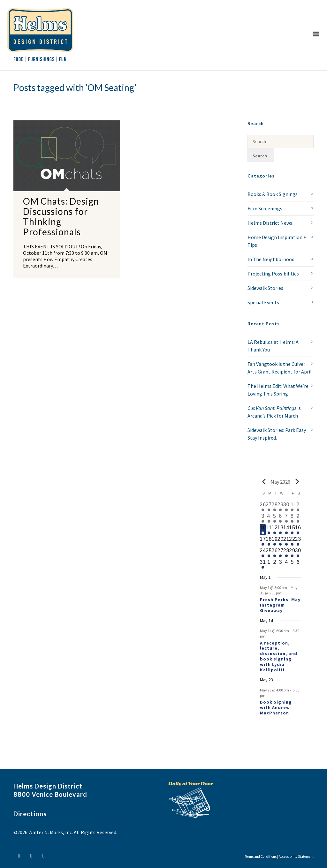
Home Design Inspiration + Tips (277, 241)
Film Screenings (265, 208)
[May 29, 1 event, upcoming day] (292, 553)
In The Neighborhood (271, 259)
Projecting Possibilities (273, 274)
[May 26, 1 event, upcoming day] (275, 553)
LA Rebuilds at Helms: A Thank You (273, 346)
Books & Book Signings (273, 194)
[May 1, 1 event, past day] (292, 507)
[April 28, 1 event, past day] (275, 507)
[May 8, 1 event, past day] (292, 518)
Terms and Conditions (261, 857)
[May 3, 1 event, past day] (263, 518)
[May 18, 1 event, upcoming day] (269, 541)
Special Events (263, 302)
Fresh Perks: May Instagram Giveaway (280, 605)
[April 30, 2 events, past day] (286, 507)
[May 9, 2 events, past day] (298, 518)
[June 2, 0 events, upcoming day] (275, 564)
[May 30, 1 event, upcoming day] (298, 553)
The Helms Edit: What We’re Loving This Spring (278, 390)
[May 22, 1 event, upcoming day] (292, 541)
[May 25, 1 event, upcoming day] (269, 553)
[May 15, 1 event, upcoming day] (292, 530)
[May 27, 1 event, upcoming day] (280, 553)
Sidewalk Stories (265, 288)
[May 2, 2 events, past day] (298, 507)
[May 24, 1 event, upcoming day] (263, 553)
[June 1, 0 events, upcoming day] (269, 564)
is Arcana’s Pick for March (274, 412)
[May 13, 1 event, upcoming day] (280, 530)
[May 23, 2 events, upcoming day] (298, 541)
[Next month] (297, 482)
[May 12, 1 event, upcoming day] (275, 530)
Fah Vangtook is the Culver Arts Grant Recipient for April (280, 368)
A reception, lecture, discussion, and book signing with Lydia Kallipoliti (279, 656)
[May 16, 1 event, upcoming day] (298, 530)
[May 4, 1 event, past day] (269, 518)
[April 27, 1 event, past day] (269, 507)
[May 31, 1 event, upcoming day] (263, 564)
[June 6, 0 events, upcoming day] (298, 564)
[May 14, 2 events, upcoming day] (286, 530)
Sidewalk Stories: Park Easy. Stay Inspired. (277, 434)
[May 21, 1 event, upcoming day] (286, 541)
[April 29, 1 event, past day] (280, 507)
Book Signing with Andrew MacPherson (276, 707)
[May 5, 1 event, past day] (275, 518)
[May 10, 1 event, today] (263, 530)
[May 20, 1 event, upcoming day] (280, 541)
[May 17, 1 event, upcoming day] (263, 541)
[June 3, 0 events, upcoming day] (280, 564)
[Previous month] (264, 482)
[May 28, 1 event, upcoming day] (286, 553)
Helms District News (270, 223)
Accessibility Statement (296, 857)
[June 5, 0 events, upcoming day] (292, 564)
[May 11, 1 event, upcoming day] (269, 530)
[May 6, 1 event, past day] (280, 518)
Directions (30, 814)
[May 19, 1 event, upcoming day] (275, 541)
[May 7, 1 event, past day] (286, 518)
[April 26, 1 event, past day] (263, 507)
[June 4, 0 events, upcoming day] (286, 564)
